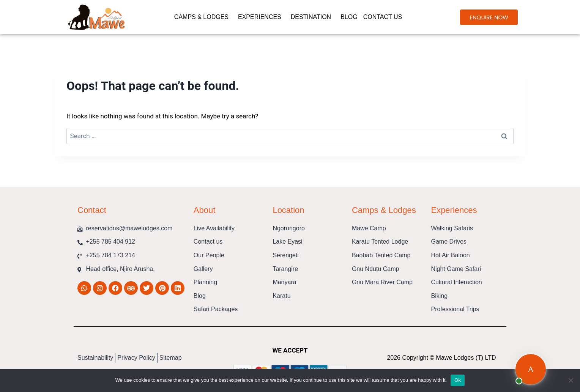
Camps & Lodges (203, 17)
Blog (349, 17)
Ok (458, 380)
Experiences (262, 17)
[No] (571, 380)
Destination (313, 17)
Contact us (385, 17)
